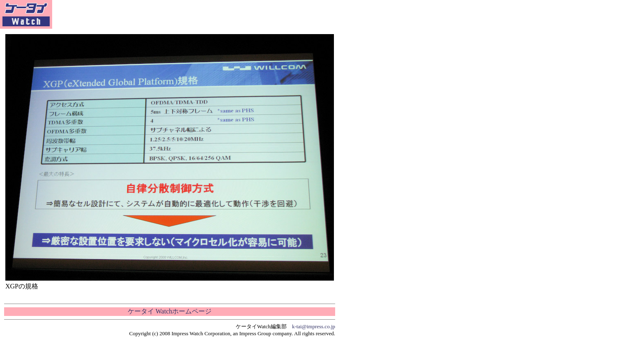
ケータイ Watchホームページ (170, 311)
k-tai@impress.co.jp (314, 326)
